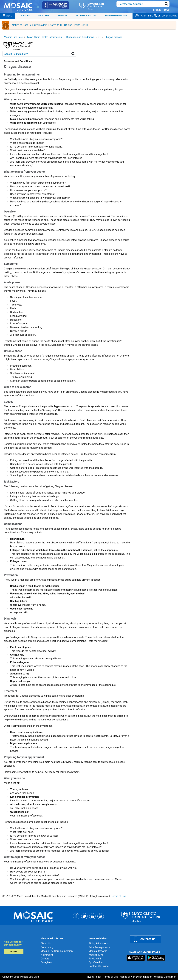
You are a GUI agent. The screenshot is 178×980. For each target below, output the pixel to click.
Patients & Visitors (86, 16)
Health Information (116, 16)
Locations (44, 16)
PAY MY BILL (144, 16)
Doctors (25, 16)
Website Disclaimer (165, 977)
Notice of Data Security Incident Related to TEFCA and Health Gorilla (50, 25)
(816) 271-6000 (161, 10)
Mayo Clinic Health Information (45, 37)
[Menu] (7, 16)
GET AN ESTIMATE (165, 16)
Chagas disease (113, 37)
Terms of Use (119, 896)
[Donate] (20, 947)
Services (63, 16)
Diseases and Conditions (80, 37)
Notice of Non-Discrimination (136, 977)
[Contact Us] (152, 939)
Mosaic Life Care (13, 37)
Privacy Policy (94, 977)
